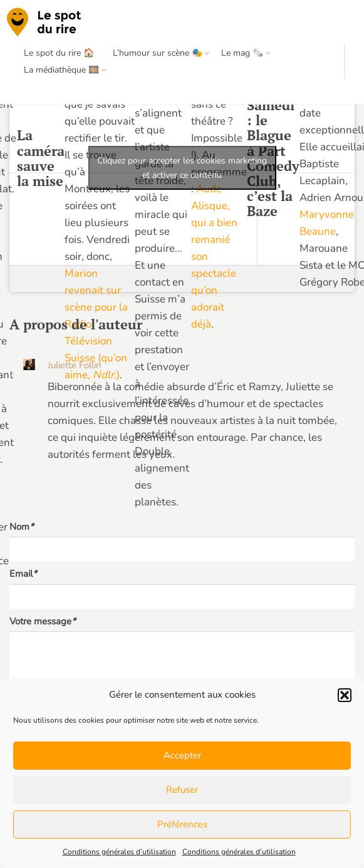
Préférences (182, 824)
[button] (345, 695)
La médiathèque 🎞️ (61, 70)
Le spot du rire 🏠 (59, 53)
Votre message (43, 621)
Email (23, 574)
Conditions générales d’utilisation (119, 852)
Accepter (182, 755)
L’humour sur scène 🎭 (158, 53)
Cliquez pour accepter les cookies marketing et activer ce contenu (182, 168)
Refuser (182, 790)
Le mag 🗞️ (242, 53)
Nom (22, 527)
